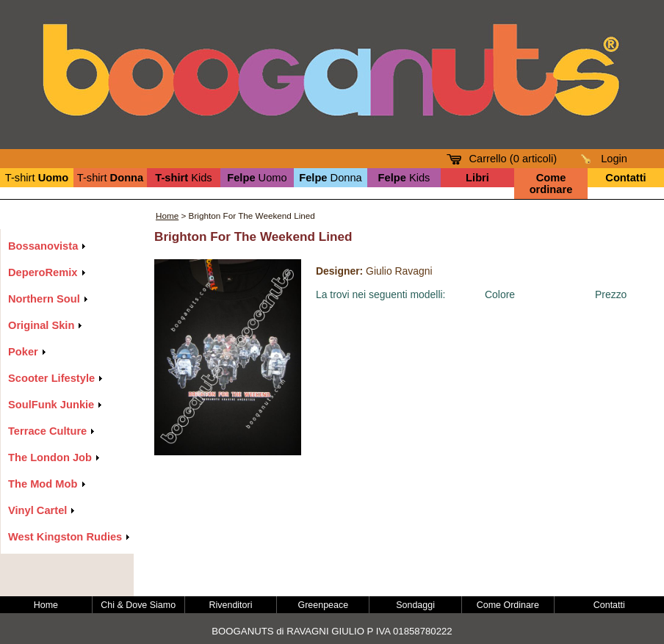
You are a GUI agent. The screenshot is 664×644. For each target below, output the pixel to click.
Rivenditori (231, 605)
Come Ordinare (508, 605)
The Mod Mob (43, 484)
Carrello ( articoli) (513, 159)
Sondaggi (415, 605)
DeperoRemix (43, 272)
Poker (23, 352)
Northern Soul (44, 299)
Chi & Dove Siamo (138, 605)
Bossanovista (43, 246)
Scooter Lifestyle (51, 378)
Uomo (257, 178)
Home (167, 216)
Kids (183, 178)
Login (614, 159)
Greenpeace (324, 605)
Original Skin (41, 325)
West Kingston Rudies (65, 537)
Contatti (609, 605)
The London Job (50, 457)
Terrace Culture (47, 431)
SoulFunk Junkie (51, 405)
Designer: (339, 271)
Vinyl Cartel (37, 510)
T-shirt (37, 178)
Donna (331, 178)
